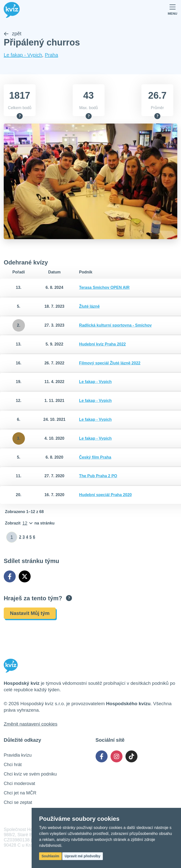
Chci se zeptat (18, 803)
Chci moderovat (19, 784)
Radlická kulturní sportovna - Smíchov (116, 325)
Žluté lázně (90, 307)
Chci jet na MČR (20, 793)
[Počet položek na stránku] (30, 523)
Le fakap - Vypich (23, 55)
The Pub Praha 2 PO (98, 476)
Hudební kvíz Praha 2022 (103, 344)
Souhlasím (50, 856)
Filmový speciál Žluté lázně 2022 (110, 363)
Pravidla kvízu (18, 755)
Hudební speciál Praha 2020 (106, 495)
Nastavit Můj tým (30, 613)
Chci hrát (13, 765)
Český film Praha (95, 457)
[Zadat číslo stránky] (12, 537)
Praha (51, 55)
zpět (13, 34)
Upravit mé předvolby (83, 856)
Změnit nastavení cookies (30, 724)
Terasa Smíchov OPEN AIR (104, 288)
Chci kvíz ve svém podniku (30, 774)
